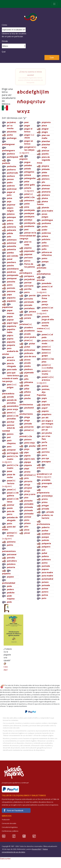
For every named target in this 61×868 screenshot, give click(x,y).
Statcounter (5, 859)
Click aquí (6, 667)
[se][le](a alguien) (45, 380)
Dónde (5, 41)
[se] (11, 413)
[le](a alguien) (10, 459)
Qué (4, 52)
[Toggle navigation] (54, 4)
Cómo (4, 25)
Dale (52, 58)
